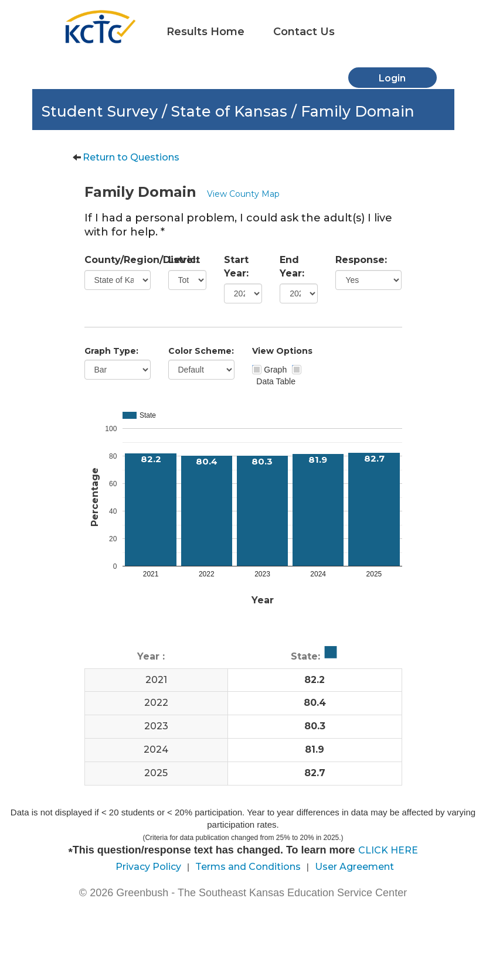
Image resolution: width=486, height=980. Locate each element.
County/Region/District (118, 260)
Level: (183, 260)
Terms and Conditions (248, 867)
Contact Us (304, 32)
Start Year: (236, 267)
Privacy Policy (148, 867)
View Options (282, 351)
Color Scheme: (201, 351)
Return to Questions (131, 157)
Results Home (205, 32)
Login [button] (392, 78)
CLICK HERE (388, 850)
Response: (361, 260)
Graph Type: (111, 351)
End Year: (292, 267)
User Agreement (354, 867)
